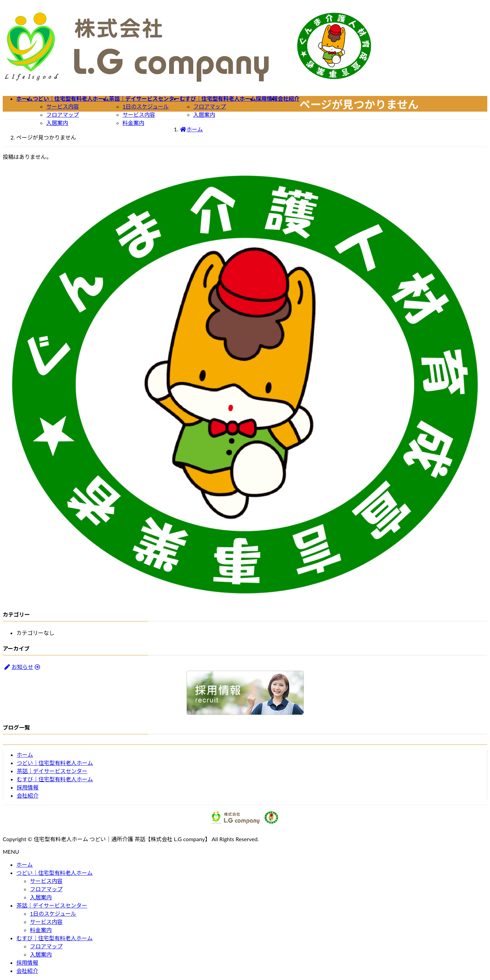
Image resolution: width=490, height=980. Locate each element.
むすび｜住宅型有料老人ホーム (55, 779)
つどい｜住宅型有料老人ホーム (55, 763)
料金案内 (133, 123)
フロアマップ (63, 115)
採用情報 (28, 787)
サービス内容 (63, 106)
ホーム (25, 755)
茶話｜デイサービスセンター (52, 771)
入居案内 (57, 123)
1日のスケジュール (146, 106)
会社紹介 (28, 795)
